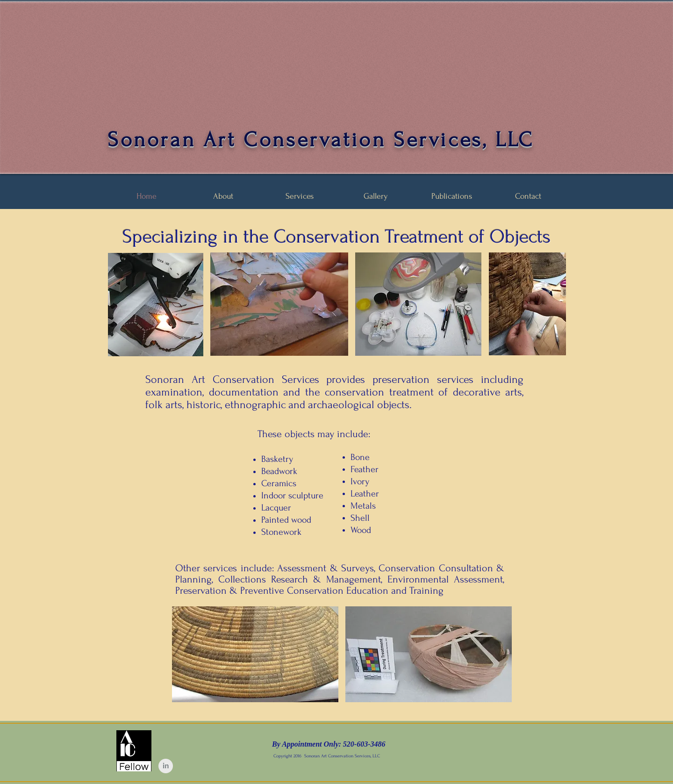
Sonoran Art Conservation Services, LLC (321, 140)
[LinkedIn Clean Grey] (166, 766)
